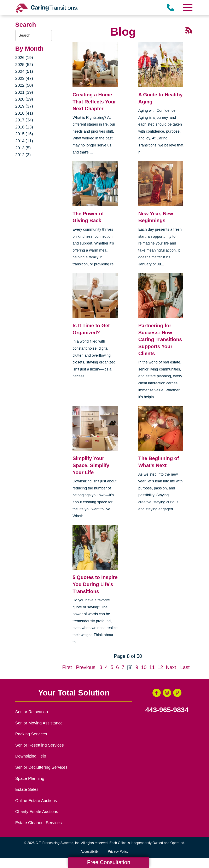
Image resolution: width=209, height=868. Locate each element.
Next (171, 667)
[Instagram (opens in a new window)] (167, 693)
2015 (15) (24, 134)
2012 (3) (23, 155)
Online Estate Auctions (36, 801)
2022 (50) (24, 85)
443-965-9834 (167, 710)
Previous (86, 667)
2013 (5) (23, 148)
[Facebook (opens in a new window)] (157, 693)
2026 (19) (24, 58)
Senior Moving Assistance (39, 723)
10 (144, 667)
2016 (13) (24, 127)
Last (185, 667)
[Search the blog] (34, 35)
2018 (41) (24, 113)
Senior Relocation (32, 712)
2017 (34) (24, 120)
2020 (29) (24, 99)
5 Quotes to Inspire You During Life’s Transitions (95, 584)
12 (160, 667)
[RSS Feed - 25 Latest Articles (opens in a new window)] (189, 30)
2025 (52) (24, 65)
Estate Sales (27, 789)
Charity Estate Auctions (37, 812)
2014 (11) (24, 141)
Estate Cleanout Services (39, 823)
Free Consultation (109, 862)
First (67, 667)
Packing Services (31, 734)
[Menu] (187, 8)
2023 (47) (24, 78)
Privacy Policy (118, 852)
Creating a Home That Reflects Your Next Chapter (94, 102)
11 (152, 667)
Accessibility (90, 852)
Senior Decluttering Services (41, 767)
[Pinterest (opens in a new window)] (177, 693)
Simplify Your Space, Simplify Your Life (91, 465)
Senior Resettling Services (40, 745)
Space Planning (30, 778)
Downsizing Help (31, 756)
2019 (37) (24, 106)
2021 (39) (24, 92)
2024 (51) (24, 71)
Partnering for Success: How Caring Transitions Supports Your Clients (160, 339)
